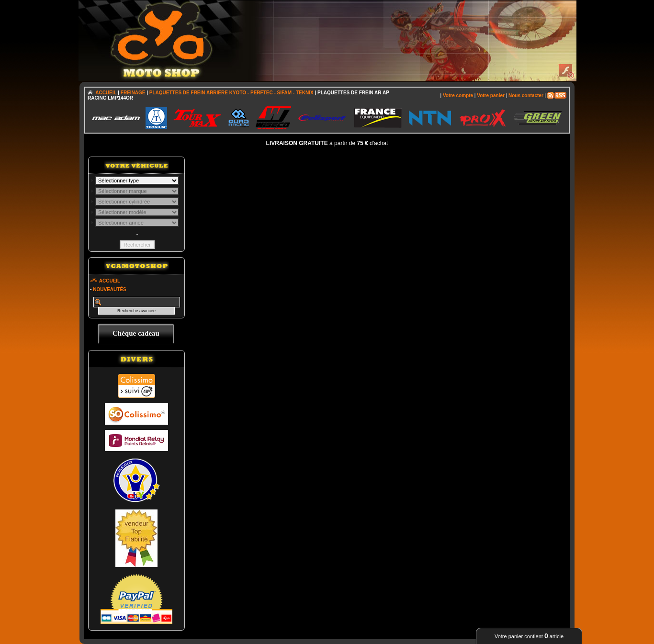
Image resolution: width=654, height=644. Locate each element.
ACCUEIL (106, 93)
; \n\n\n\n (137, 181)
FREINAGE (133, 93)
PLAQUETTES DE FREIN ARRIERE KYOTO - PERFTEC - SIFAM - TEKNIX (231, 93)
